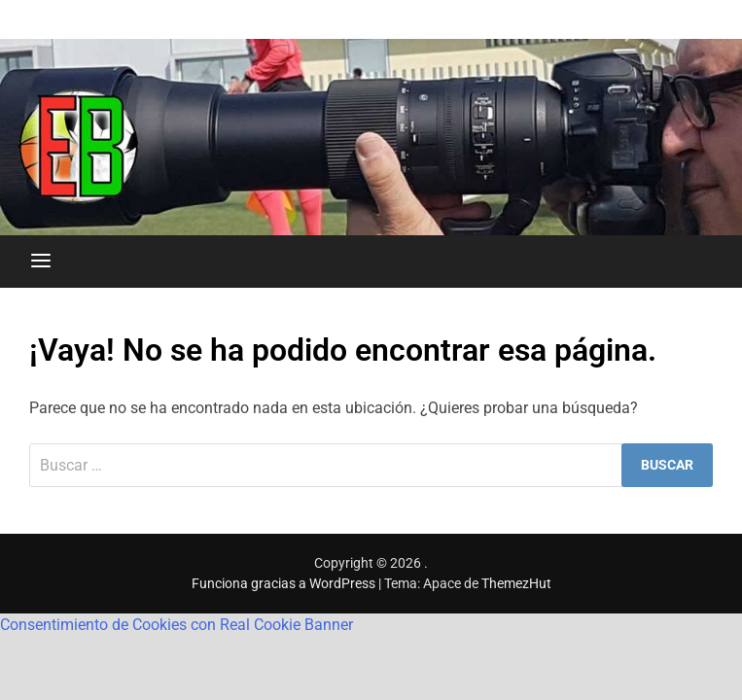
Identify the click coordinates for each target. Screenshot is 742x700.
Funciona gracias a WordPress (285, 583)
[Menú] (41, 262)
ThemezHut (516, 583)
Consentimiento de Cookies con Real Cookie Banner (177, 625)
